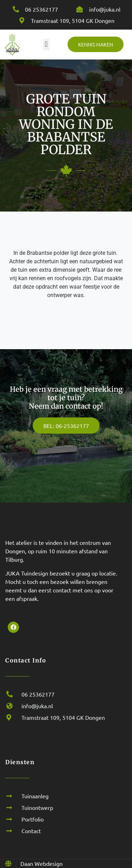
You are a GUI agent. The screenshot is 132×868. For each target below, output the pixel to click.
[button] (46, 45)
